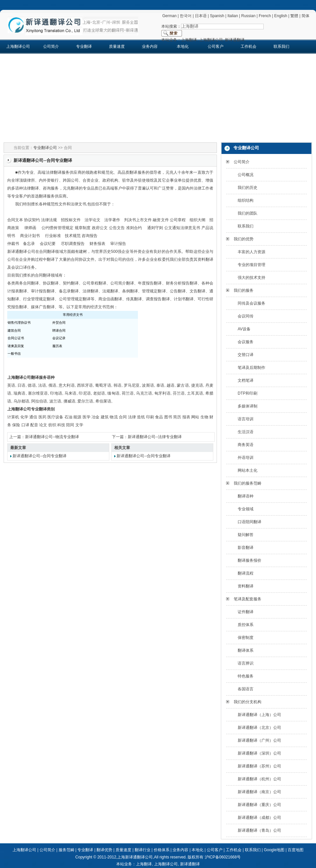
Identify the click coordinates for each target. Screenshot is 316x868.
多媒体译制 (248, 406)
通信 (33, 417)
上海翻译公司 (18, 46)
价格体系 (162, 850)
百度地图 (296, 850)
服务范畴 (66, 850)
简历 (177, 417)
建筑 (105, 417)
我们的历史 (248, 188)
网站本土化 (248, 470)
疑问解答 (246, 535)
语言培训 (246, 419)
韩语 (118, 385)
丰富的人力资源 (251, 252)
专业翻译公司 (45, 148)
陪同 (70, 425)
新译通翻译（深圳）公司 (259, 753)
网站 (195, 417)
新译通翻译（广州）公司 (259, 740)
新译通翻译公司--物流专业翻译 (52, 437)
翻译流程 (246, 573)
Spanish (217, 16)
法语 (42, 385)
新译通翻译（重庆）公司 (259, 805)
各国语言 (246, 689)
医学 (87, 417)
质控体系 (246, 625)
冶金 (95, 417)
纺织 (52, 425)
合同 (123, 417)
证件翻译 (246, 612)
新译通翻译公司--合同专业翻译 (39, 456)
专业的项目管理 (251, 265)
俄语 (52, 385)
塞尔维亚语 (38, 393)
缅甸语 (113, 393)
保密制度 (246, 638)
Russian (248, 16)
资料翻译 (246, 586)
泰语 (160, 385)
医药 (42, 417)
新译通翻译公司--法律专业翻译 (155, 437)
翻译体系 (246, 650)
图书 (168, 417)
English (281, 16)
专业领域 (246, 509)
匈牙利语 (162, 393)
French (265, 16)
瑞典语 (20, 393)
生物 (204, 417)
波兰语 (55, 401)
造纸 (141, 417)
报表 (186, 417)
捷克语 (197, 385)
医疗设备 (55, 417)
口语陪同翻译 (250, 522)
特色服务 (246, 676)
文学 (79, 425)
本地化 (183, 46)
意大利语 (67, 385)
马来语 (71, 393)
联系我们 (281, 46)
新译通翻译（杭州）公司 (259, 779)
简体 (305, 16)
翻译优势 (104, 850)
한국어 (186, 16)
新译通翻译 (190, 864)
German (169, 16)
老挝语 (99, 393)
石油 (68, 417)
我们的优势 (244, 239)
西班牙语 (85, 385)
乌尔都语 (21, 401)
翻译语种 (246, 496)
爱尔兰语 (85, 401)
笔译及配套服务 (248, 599)
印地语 (56, 393)
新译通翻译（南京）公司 (259, 792)
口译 (25, 425)
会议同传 (246, 316)
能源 (77, 417)
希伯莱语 (103, 401)
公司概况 (246, 175)
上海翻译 (144, 864)
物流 (114, 417)
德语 (32, 385)
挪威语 (69, 401)
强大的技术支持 (251, 278)
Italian (233, 16)
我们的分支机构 (248, 702)
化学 (24, 417)
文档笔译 (246, 380)
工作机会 (249, 46)
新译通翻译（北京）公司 (259, 728)
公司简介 (51, 46)
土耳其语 (195, 393)
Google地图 (274, 850)
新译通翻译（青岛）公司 (259, 830)
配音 (34, 425)
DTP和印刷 (248, 393)
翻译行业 (143, 850)
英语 (11, 385)
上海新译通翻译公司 (135, 857)
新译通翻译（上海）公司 (259, 715)
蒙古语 (183, 385)
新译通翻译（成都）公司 (259, 818)
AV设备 (244, 329)
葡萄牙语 (103, 385)
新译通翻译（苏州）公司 (259, 766)
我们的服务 (244, 290)
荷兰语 (128, 393)
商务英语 (246, 445)
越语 (171, 385)
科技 (61, 425)
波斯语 (148, 385)
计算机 (13, 417)
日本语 (201, 16)
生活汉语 (246, 432)
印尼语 (85, 393)
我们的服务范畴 (248, 483)
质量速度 (117, 46)
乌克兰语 (144, 393)
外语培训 (246, 458)
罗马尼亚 (132, 385)
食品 (159, 417)
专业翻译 (84, 46)
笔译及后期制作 (251, 368)
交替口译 (246, 355)
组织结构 (246, 200)
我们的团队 (248, 213)
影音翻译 (246, 548)
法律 (132, 417)
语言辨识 (246, 663)
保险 (16, 425)
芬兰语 (179, 393)
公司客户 (216, 46)
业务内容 (150, 46)
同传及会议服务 (251, 303)
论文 (43, 425)
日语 (21, 385)
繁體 (294, 16)
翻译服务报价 (250, 560)
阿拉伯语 (39, 401)
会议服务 (246, 342)
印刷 (150, 417)
